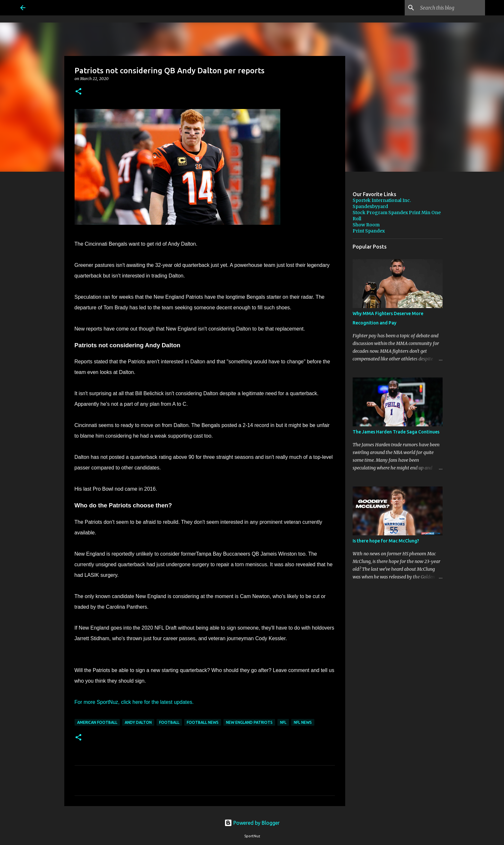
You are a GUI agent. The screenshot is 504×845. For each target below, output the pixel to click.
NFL (283, 722)
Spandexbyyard (370, 206)
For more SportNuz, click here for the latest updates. (134, 702)
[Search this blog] (451, 8)
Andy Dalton (138, 722)
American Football (97, 722)
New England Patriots (249, 722)
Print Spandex (369, 231)
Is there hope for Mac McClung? (386, 541)
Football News (203, 722)
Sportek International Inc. (382, 200)
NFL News (303, 722)
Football (169, 722)
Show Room (366, 225)
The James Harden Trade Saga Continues (396, 432)
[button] (78, 92)
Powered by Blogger (252, 823)
